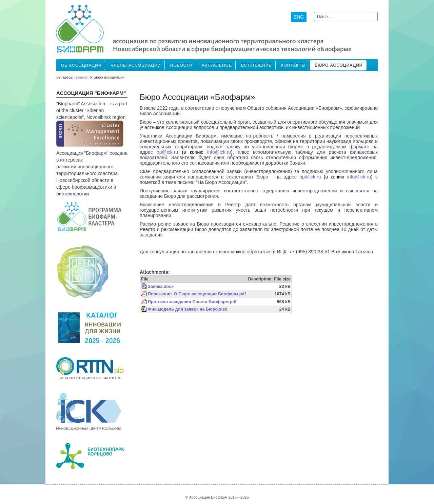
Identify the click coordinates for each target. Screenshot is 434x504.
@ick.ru (310, 177)
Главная (81, 77)
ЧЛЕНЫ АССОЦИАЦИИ (136, 65)
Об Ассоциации (81, 65)
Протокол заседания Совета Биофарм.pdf (192, 302)
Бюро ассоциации (339, 65)
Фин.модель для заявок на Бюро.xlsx (188, 309)
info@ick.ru (219, 152)
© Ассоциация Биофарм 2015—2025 (217, 497)
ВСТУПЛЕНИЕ (257, 65)
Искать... (314, 12)
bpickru (167, 152)
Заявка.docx (161, 287)
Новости (181, 65)
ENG (299, 17)
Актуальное (217, 65)
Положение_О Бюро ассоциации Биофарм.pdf (197, 294)
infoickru (359, 177)
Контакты (293, 65)
